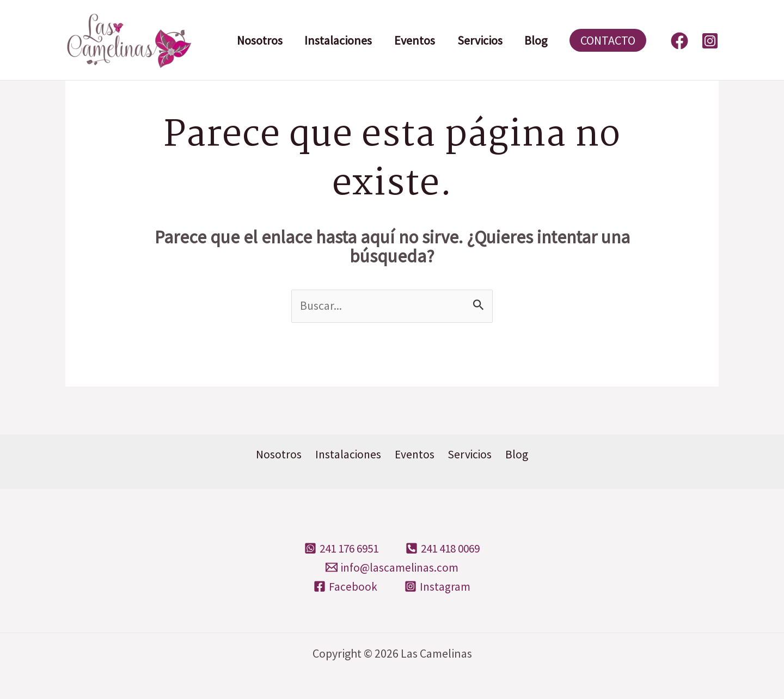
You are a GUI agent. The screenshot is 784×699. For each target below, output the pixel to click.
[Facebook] (679, 41)
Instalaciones (341, 40)
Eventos (419, 40)
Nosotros (260, 40)
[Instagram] (710, 41)
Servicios (486, 40)
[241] (339, 549)
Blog (544, 40)
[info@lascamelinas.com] (392, 568)
